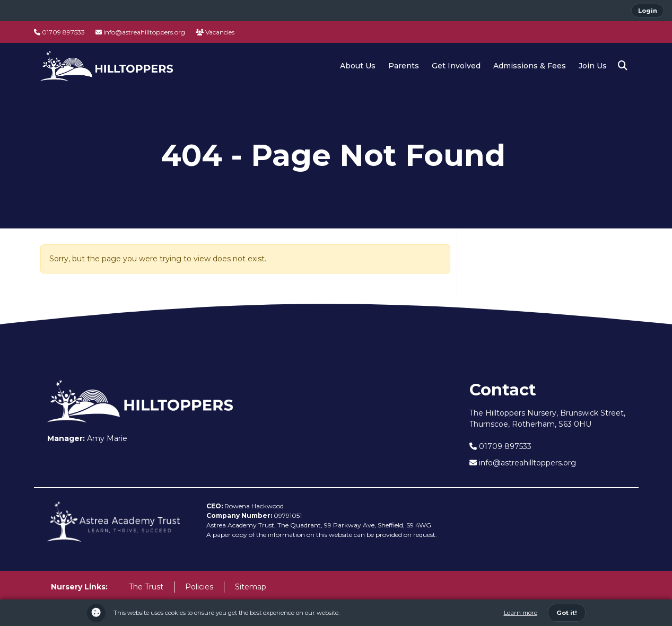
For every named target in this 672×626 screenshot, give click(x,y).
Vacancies (215, 32)
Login (648, 11)
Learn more (521, 613)
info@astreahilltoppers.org (140, 32)
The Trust (146, 587)
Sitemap (251, 587)
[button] (623, 66)
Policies (199, 587)
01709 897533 (59, 32)
